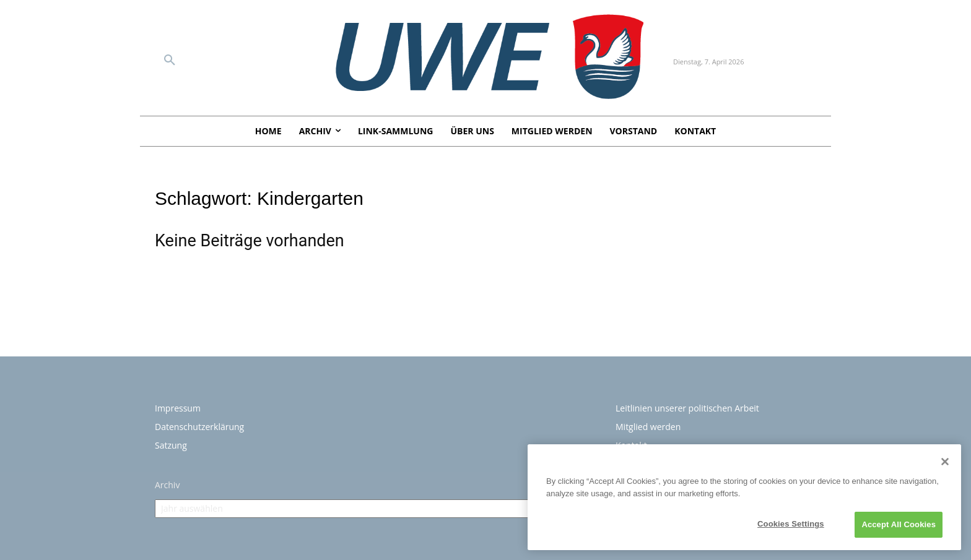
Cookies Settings (791, 524)
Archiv (167, 485)
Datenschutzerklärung (199, 427)
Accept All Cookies (899, 524)
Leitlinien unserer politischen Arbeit (687, 408)
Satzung (171, 445)
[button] (170, 61)
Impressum (178, 408)
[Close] (945, 462)
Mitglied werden (648, 427)
